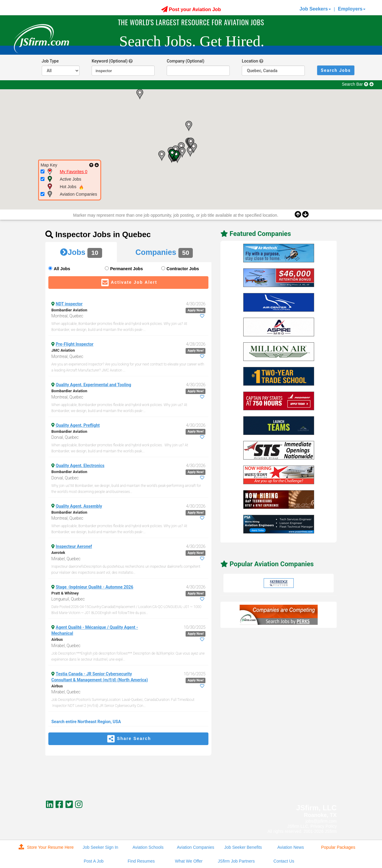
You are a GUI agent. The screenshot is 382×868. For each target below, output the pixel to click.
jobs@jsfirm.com (321, 821)
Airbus (57, 639)
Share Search (128, 739)
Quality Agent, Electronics (80, 466)
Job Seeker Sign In (100, 847)
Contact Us (284, 861)
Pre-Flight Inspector (75, 344)
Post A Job (94, 861)
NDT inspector (69, 304)
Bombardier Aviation (69, 310)
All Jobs (62, 269)
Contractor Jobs (183, 269)
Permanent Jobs (127, 269)
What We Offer (189, 861)
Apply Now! (196, 310)
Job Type (50, 61)
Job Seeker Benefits (243, 847)
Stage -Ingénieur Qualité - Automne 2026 (95, 587)
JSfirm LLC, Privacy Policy (312, 826)
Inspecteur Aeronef (74, 546)
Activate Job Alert (129, 283)
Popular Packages (338, 847)
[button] (140, 94)
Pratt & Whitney (65, 593)
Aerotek (58, 553)
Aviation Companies (196, 847)
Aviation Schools (148, 847)
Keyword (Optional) (110, 61)
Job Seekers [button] (315, 9)
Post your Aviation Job (191, 9)
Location (250, 61)
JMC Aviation (63, 350)
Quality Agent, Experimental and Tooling (94, 385)
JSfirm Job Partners (236, 861)
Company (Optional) (185, 61)
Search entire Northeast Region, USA (86, 722)
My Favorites (74, 172)
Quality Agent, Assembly (79, 506)
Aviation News (291, 847)
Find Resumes (141, 861)
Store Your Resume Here (46, 847)
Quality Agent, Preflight (78, 425)
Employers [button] (352, 9)
